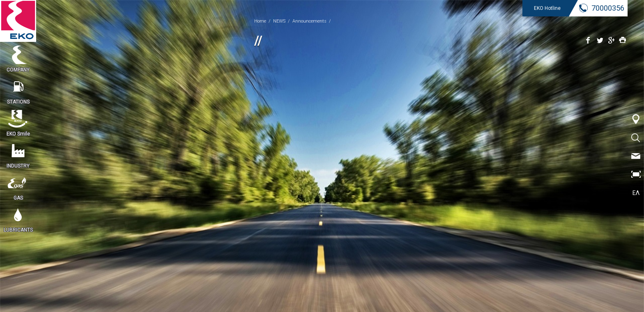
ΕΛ (636, 193)
